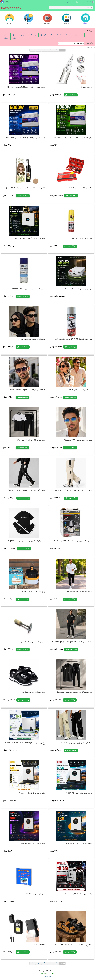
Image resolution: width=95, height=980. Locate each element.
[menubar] (47, 37)
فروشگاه (89, 31)
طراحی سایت (48, 976)
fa (9, 1)
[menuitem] (6, 35)
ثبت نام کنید (71, 2)
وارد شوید (88, 2)
